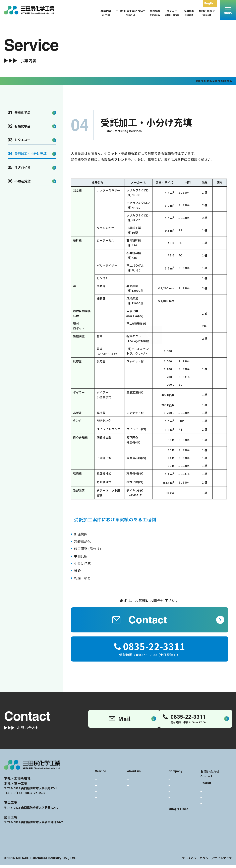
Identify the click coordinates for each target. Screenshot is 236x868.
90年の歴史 (178, 801)
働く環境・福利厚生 (215, 799)
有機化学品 (19, 126)
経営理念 (176, 795)
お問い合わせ (207, 13)
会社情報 (155, 13)
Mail (120, 720)
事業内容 (106, 13)
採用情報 (189, 13)
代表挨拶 (176, 784)
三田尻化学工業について (131, 13)
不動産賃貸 (19, 181)
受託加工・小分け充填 (27, 154)
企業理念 (135, 784)
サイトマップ (223, 861)
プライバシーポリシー (197, 861)
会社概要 (176, 790)
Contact (140, 620)
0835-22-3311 (23, 796)
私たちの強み (137, 790)
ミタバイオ (19, 167)
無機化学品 (19, 112)
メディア (172, 13)
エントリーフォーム (215, 811)
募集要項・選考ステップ (217, 805)
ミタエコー (19, 140)
